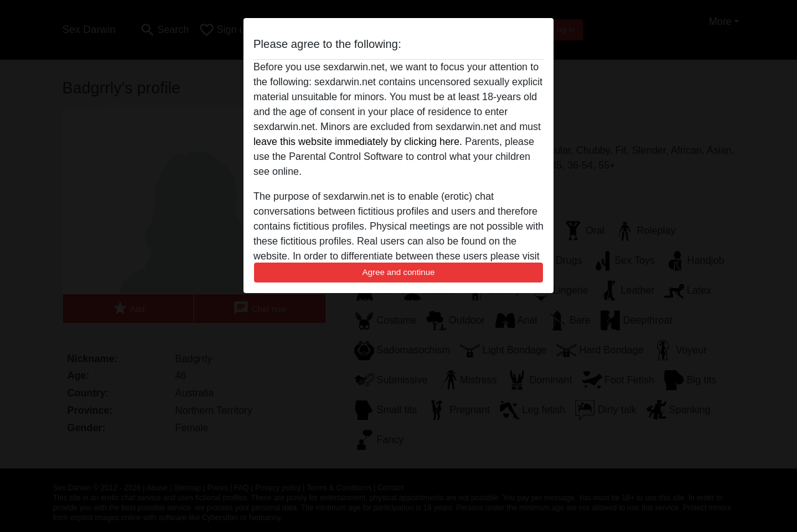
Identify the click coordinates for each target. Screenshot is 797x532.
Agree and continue (398, 272)
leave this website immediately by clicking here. (358, 142)
